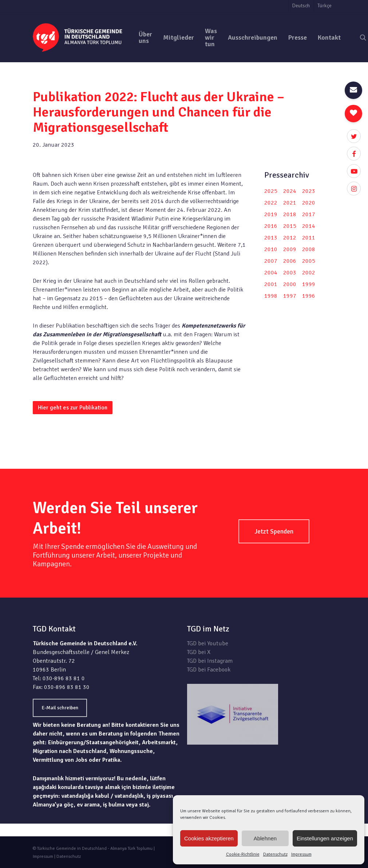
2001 (271, 284)
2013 (271, 238)
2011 (309, 238)
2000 (290, 284)
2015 (290, 226)
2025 (271, 191)
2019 (271, 214)
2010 (271, 249)
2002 (309, 273)
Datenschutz (275, 854)
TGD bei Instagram (210, 661)
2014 (309, 226)
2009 (290, 249)
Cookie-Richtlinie (243, 854)
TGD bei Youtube (208, 643)
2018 (290, 214)
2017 (309, 214)
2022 (271, 203)
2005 (309, 261)
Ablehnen (265, 838)
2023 (309, 191)
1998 (271, 296)
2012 (290, 238)
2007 (271, 261)
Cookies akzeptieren (209, 838)
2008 (309, 249)
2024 (290, 191)
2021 (290, 203)
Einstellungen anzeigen (325, 838)
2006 (290, 261)
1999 (309, 284)
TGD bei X (199, 652)
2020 (309, 203)
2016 (271, 226)
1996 (309, 296)
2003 (290, 273)
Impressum (301, 854)
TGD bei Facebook (209, 670)
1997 (290, 296)
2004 (271, 273)
